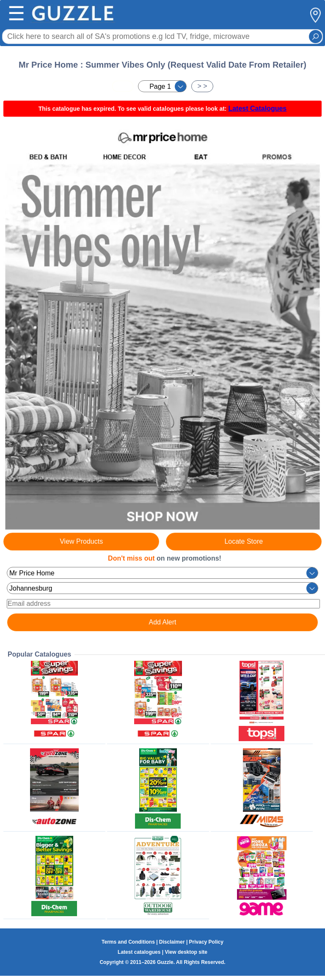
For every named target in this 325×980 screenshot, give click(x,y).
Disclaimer (172, 942)
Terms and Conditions (128, 942)
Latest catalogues (139, 952)
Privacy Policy (206, 942)
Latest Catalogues (257, 108)
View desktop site (186, 952)
